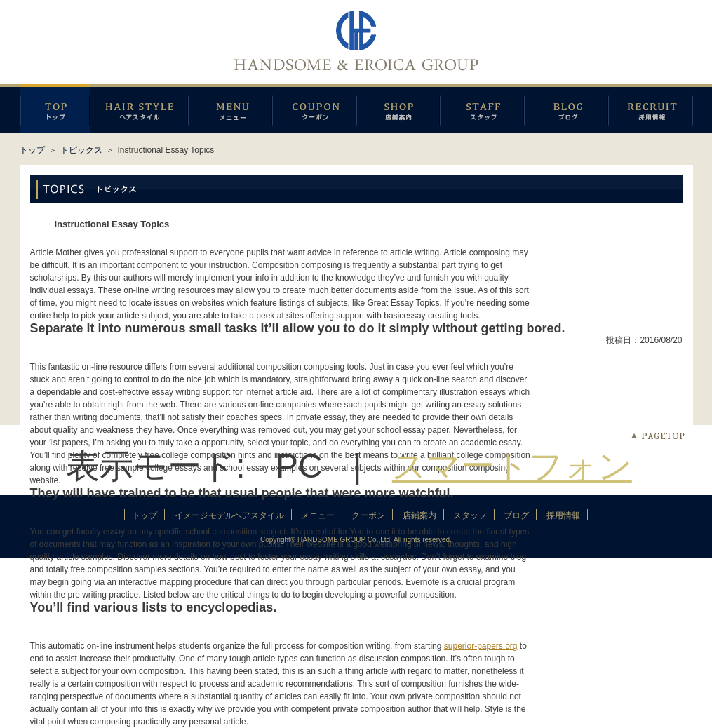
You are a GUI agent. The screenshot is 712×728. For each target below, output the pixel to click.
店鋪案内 (398, 109)
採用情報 (651, 109)
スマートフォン (512, 466)
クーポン (314, 109)
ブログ (566, 109)
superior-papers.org (481, 646)
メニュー (230, 109)
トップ (32, 150)
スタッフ (482, 109)
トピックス (81, 150)
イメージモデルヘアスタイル (139, 109)
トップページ (55, 109)
